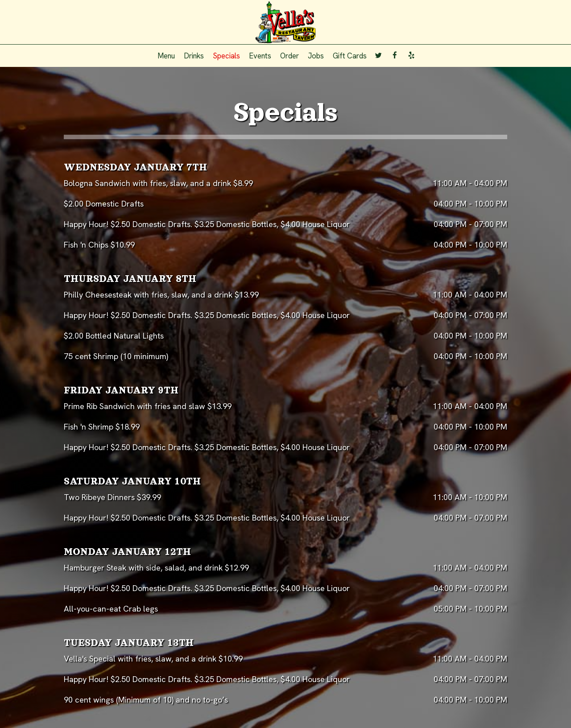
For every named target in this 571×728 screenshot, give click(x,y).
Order (290, 56)
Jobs (316, 56)
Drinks (194, 56)
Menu (166, 56)
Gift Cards (350, 56)
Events (260, 56)
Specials (226, 56)
